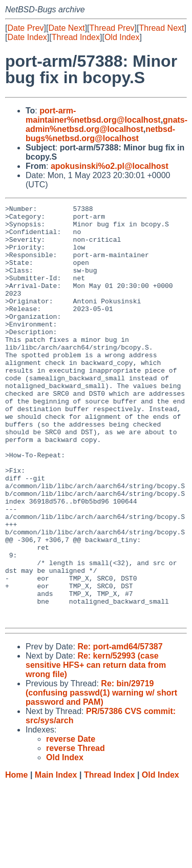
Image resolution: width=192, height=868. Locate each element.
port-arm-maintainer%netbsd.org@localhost (93, 115)
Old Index (122, 37)
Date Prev (25, 28)
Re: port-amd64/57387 (120, 730)
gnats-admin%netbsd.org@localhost (106, 124)
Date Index (27, 37)
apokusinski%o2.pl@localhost (110, 166)
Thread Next (161, 28)
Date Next (66, 28)
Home (16, 858)
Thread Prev (112, 28)
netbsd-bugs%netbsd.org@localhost (100, 134)
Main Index (56, 858)
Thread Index (76, 37)
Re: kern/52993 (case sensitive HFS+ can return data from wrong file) (96, 748)
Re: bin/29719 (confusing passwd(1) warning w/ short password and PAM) (101, 776)
